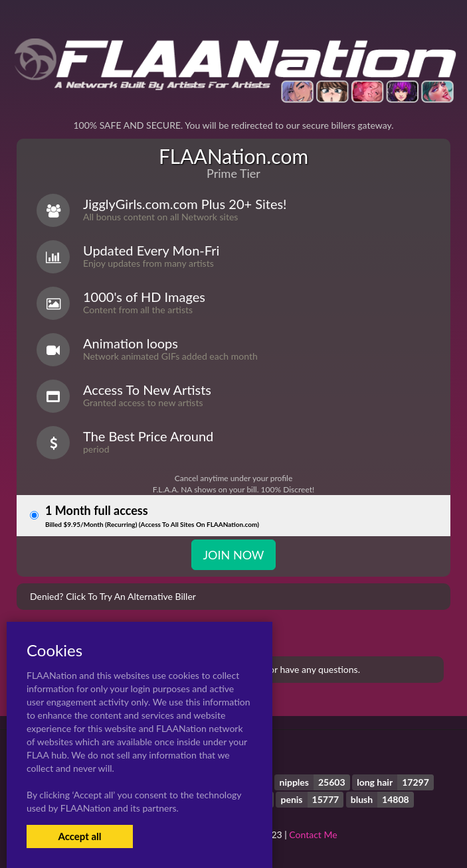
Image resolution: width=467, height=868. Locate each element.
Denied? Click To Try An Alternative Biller (113, 596)
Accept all (79, 836)
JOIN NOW (233, 555)
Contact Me (313, 834)
